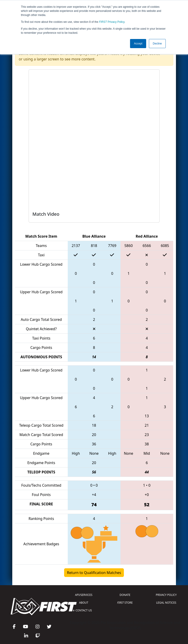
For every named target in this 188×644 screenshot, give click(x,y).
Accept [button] (138, 44)
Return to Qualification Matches (94, 573)
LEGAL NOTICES (166, 603)
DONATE (125, 595)
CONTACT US (84, 610)
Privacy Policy (112, 22)
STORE (125, 603)
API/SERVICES (84, 595)
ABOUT (84, 603)
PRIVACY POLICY (166, 595)
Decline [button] (157, 44)
